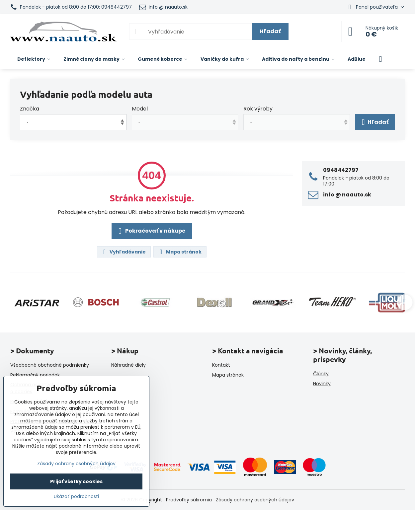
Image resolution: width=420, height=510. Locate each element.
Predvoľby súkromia (189, 500)
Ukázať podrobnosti (76, 497)
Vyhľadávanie (124, 252)
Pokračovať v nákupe (151, 231)
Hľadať (270, 31)
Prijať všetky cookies (76, 481)
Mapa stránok (180, 252)
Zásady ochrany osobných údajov (255, 500)
